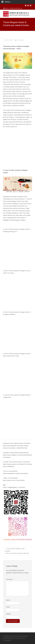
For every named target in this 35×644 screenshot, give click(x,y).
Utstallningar (20, 40)
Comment (10, 579)
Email (8, 607)
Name (8, 600)
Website (8, 614)
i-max (22, 638)
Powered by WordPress (9, 638)
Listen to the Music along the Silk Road (18, 553)
